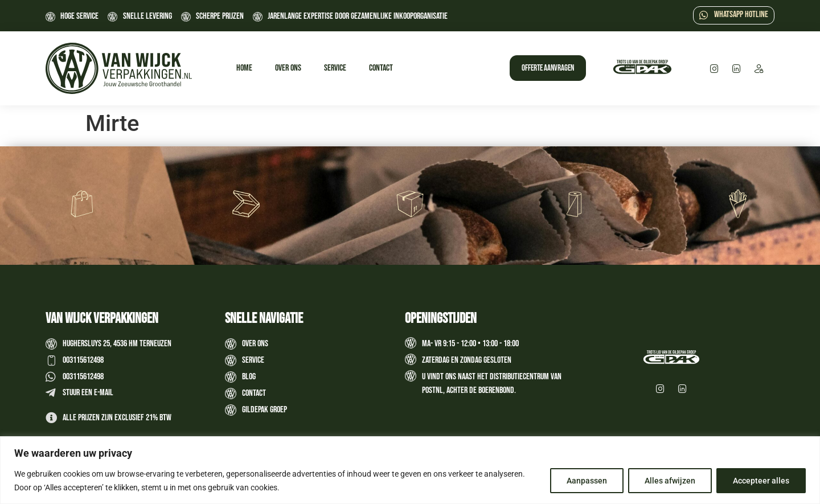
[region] (410, 470)
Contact (381, 68)
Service (335, 68)
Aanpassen (587, 481)
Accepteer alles (761, 481)
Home (244, 68)
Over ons (288, 68)
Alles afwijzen (670, 481)
